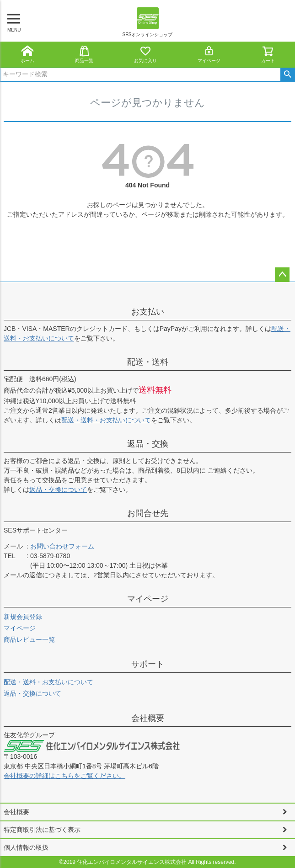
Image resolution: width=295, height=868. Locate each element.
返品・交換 (148, 444)
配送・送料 (148, 362)
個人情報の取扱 (26, 847)
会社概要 (148, 718)
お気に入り (145, 54)
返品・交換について (58, 490)
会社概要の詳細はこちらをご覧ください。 (64, 776)
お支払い (148, 312)
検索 (287, 75)
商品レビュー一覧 (29, 639)
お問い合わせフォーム (62, 546)
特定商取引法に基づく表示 (42, 830)
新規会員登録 (23, 617)
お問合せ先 (148, 513)
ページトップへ (282, 275)
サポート (148, 664)
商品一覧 (84, 54)
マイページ (209, 54)
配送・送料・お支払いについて (106, 420)
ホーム (27, 54)
